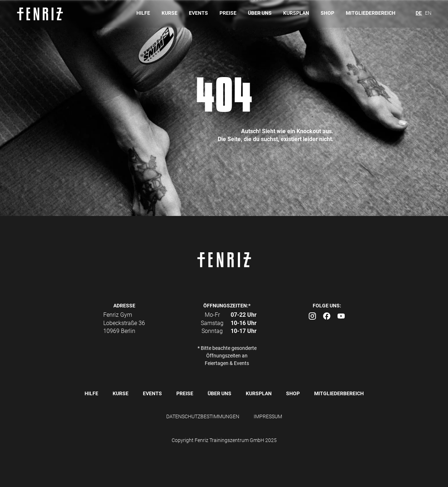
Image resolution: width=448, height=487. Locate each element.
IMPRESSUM (268, 416)
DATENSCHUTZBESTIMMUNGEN (203, 416)
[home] (44, 14)
